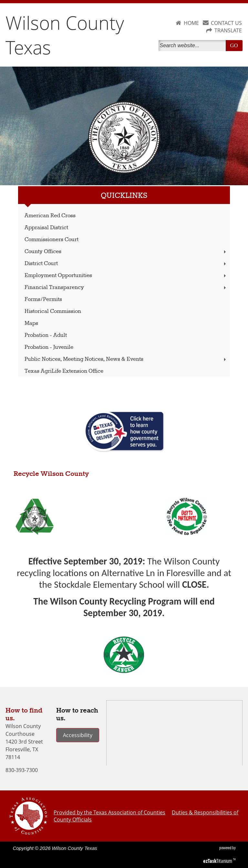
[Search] (193, 46)
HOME (191, 23)
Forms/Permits (43, 300)
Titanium (218, 861)
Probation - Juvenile (49, 347)
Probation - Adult (46, 335)
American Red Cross (50, 216)
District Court (126, 264)
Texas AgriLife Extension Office (64, 371)
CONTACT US (226, 23)
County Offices (126, 252)
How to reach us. (77, 714)
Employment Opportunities (126, 276)
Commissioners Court (52, 240)
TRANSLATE (228, 30)
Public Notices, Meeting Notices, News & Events (126, 359)
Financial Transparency (126, 288)
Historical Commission (53, 311)
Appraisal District (46, 228)
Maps (31, 323)
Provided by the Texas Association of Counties (109, 812)
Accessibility (78, 735)
